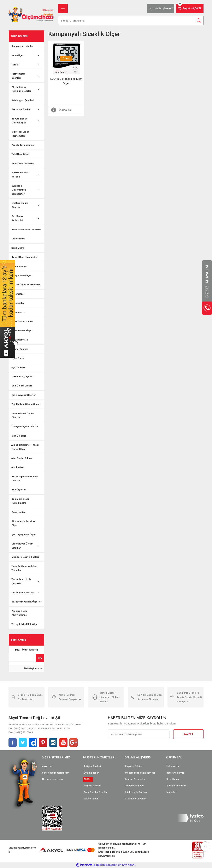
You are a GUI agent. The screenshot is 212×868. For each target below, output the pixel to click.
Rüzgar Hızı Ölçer (22, 275)
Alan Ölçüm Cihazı (22, 458)
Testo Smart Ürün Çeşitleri (21, 581)
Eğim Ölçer (18, 358)
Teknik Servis (91, 799)
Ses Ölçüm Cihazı (22, 386)
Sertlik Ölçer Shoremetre (26, 285)
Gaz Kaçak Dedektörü (17, 218)
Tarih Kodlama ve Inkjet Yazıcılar (24, 568)
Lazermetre (18, 239)
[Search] (131, 21)
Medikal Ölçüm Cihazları (25, 557)
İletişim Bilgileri (92, 766)
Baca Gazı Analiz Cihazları (26, 229)
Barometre (17, 294)
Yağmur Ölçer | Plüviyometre (20, 613)
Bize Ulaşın (173, 779)
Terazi (15, 65)
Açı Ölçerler (18, 367)
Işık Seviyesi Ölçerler (24, 395)
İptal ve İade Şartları (136, 792)
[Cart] (190, 8)
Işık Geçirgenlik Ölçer (24, 535)
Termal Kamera (20, 349)
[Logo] (31, 14)
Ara (40, 658)
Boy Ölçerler (19, 490)
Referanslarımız (175, 773)
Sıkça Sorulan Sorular (95, 792)
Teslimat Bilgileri (134, 786)
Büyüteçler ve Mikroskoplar (19, 121)
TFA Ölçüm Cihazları (23, 593)
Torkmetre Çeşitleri (22, 377)
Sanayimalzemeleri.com (56, 773)
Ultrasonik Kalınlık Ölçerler (26, 602)
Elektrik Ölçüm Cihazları (20, 205)
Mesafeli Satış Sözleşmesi (140, 773)
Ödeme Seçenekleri (136, 779)
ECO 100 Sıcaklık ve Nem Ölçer (66, 81)
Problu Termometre (23, 145)
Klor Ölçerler (19, 436)
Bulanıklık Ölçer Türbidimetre (20, 501)
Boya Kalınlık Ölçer (22, 331)
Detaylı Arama (33, 668)
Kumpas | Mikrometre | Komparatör (19, 190)
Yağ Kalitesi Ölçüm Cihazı (26, 404)
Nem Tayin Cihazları (22, 163)
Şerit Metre (18, 248)
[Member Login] (161, 8)
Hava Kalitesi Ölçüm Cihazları (23, 415)
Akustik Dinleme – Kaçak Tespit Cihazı (25, 447)
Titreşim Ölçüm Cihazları (25, 426)
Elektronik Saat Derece (20, 174)
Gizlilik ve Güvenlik (136, 799)
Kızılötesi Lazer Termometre (20, 134)
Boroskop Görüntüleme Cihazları (25, 479)
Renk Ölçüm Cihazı (22, 321)
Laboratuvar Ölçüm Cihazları (22, 546)
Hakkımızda (173, 766)
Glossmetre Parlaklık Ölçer (23, 523)
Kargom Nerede (92, 786)
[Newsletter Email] (139, 734)
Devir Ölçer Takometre (24, 257)
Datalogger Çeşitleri (23, 100)
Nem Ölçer (17, 55)
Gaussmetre (18, 512)
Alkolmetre (17, 467)
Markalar (171, 792)
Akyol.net (47, 766)
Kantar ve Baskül (21, 109)
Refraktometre (20, 340)
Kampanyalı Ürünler (22, 46)
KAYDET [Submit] (188, 734)
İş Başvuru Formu (176, 786)
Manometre (18, 303)
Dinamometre (19, 266)
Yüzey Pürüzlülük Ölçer (25, 624)
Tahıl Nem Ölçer (20, 154)
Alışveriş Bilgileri (134, 766)
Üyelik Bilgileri (92, 773)
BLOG (88, 779)
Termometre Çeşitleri (18, 76)
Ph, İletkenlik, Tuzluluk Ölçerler (21, 89)
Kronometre (18, 312)
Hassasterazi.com (52, 779)
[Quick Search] (21, 658)
